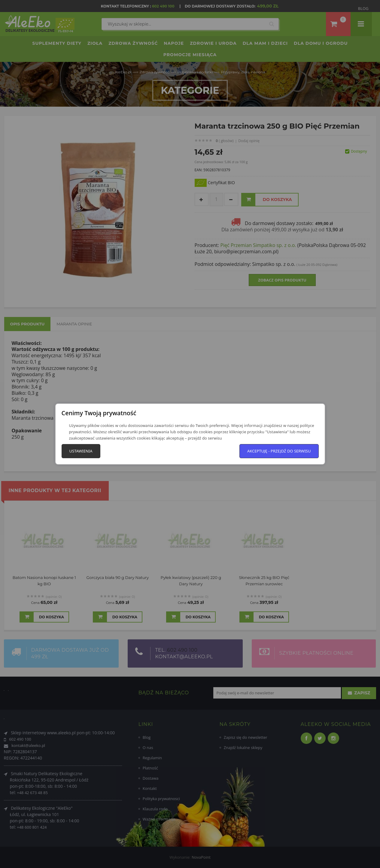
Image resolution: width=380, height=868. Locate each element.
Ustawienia (81, 451)
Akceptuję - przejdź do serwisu (279, 451)
